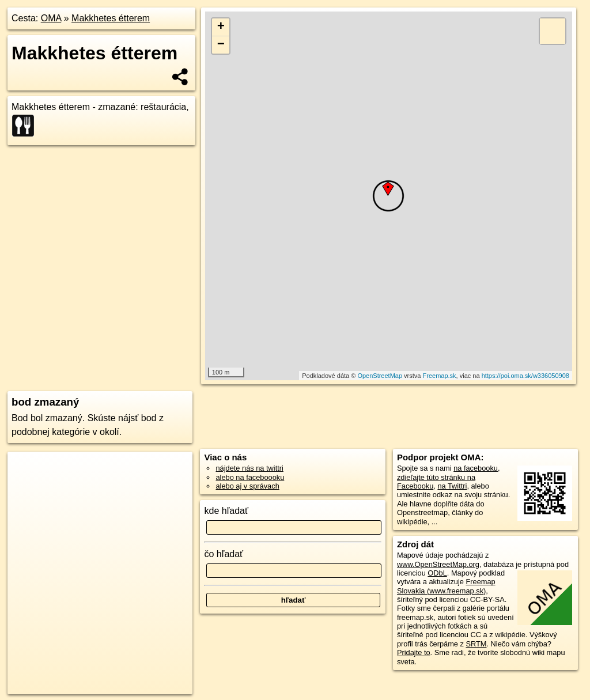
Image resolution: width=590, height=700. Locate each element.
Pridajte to (414, 652)
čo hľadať (224, 554)
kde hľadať (226, 511)
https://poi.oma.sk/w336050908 (525, 376)
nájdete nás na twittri (249, 468)
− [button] (221, 45)
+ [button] (221, 27)
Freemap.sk (440, 376)
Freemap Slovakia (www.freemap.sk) (446, 586)
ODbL (437, 573)
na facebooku (476, 468)
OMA (51, 18)
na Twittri (452, 486)
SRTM (476, 644)
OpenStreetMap (380, 376)
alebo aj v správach (247, 486)
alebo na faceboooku (250, 477)
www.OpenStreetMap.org (438, 564)
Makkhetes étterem (111, 18)
